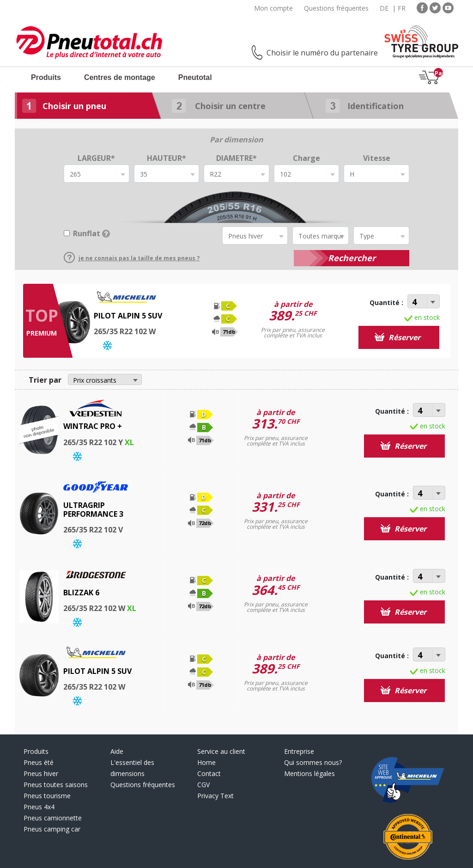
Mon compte (273, 8)
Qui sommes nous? (313, 762)
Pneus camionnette (53, 818)
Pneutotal (195, 77)
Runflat (91, 233)
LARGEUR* (96, 158)
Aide (117, 751)
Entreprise (299, 751)
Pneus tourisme (47, 796)
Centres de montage (120, 77)
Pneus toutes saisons (56, 785)
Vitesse (377, 158)
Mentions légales (309, 773)
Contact (209, 773)
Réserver (397, 337)
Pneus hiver (41, 773)
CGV (203, 785)
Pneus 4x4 (39, 807)
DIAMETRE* (236, 158)
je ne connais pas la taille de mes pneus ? (132, 258)
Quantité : (386, 303)
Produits (46, 77)
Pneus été (39, 762)
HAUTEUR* (167, 158)
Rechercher (352, 258)
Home (206, 762)
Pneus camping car (52, 829)
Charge (306, 158)
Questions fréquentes (336, 8)
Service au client (221, 751)
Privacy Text (215, 796)
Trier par (45, 380)
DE (384, 8)
